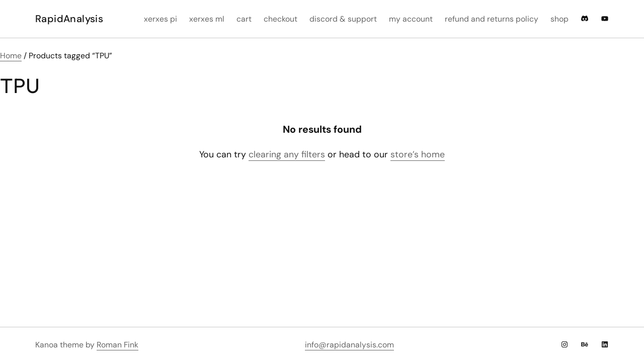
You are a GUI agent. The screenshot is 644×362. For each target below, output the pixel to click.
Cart (244, 19)
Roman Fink (117, 345)
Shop (559, 19)
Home (11, 56)
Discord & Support (343, 19)
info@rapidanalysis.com (349, 345)
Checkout (280, 19)
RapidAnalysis (69, 19)
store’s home (418, 154)
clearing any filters (287, 154)
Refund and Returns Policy (492, 19)
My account (411, 19)
